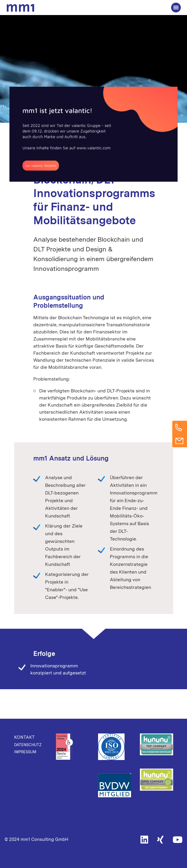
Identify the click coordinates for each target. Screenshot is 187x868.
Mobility (126, 151)
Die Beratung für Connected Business (21, 8)
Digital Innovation (94, 151)
